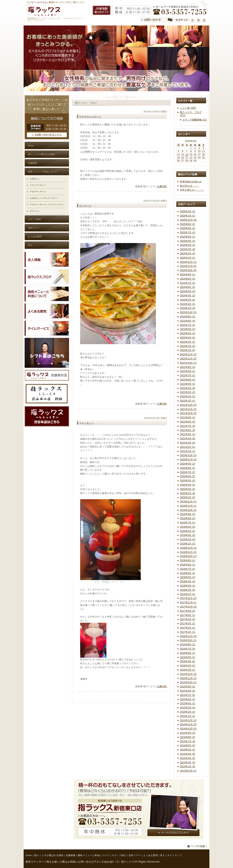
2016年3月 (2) (187, 666)
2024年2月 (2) (187, 304)
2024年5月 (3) (187, 291)
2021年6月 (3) (187, 430)
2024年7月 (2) (187, 283)
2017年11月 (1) (188, 603)
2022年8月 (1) (187, 371)
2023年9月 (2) (187, 317)
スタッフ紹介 (119, 855)
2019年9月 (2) (187, 514)
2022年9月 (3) (187, 367)
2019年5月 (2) (187, 531)
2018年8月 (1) (187, 565)
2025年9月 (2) (187, 224)
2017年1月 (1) (187, 632)
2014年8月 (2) (187, 737)
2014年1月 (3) (187, 767)
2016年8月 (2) (187, 645)
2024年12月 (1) (188, 262)
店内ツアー (135, 855)
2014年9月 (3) (187, 733)
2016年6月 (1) (187, 653)
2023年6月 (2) (187, 329)
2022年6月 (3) (187, 380)
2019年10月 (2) (188, 510)
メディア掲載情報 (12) (195, 120)
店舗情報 (71, 855)
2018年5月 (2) (187, 577)
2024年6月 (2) (187, 287)
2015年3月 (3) (187, 708)
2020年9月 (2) (187, 464)
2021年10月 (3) (188, 413)
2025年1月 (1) (187, 258)
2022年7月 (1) (187, 375)
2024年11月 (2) (188, 266)
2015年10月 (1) (188, 682)
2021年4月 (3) (187, 439)
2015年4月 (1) (187, 703)
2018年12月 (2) (188, 548)
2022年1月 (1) (187, 401)
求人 (163, 855)
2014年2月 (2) (187, 762)
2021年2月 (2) (187, 447)
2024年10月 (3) (188, 270)
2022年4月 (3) (187, 388)
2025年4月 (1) (187, 245)
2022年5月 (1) (187, 384)
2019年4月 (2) (187, 535)
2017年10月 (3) (188, 607)
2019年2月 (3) (187, 539)
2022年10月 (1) (188, 363)
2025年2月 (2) (187, 254)
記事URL (162, 186)
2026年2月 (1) (187, 216)
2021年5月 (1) (187, 434)
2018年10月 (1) (188, 556)
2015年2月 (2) (187, 712)
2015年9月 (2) (187, 687)
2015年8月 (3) (187, 691)
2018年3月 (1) (187, 586)
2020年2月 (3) (187, 493)
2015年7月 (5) (187, 695)
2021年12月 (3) (188, 405)
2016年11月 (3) (188, 636)
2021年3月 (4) (187, 443)
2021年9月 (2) (187, 418)
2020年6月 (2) (187, 476)
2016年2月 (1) (187, 670)
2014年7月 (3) (187, 741)
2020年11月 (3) (188, 460)
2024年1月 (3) (187, 308)
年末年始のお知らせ (191, 182)
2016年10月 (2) (188, 640)
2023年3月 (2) (187, 342)
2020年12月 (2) (188, 455)
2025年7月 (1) (187, 233)
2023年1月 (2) (187, 350)
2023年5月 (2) (187, 333)
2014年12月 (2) (188, 720)
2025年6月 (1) (187, 237)
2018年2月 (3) (187, 590)
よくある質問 (150, 855)
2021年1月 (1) (187, 451)
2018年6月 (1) (187, 573)
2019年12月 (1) (188, 502)
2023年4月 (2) (187, 338)
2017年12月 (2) (188, 598)
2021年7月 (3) (187, 426)
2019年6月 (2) (187, 527)
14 (187, 155)
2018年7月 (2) (187, 569)
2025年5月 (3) (187, 241)
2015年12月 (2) (188, 674)
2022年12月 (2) (188, 354)
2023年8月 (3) (187, 321)
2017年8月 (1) (187, 615)
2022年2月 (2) (187, 396)
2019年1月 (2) (187, 544)
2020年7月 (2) (187, 472)
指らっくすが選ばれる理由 (49, 855)
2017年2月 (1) (187, 628)
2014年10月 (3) (188, 729)
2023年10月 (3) (188, 312)
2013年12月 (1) (188, 771)
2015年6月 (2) (187, 699)
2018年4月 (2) (187, 581)
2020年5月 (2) (187, 481)
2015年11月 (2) (188, 678)
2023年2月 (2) (187, 346)
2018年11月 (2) (188, 552)
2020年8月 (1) (187, 468)
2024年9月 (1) (187, 275)
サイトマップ (175, 855)
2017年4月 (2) (187, 619)
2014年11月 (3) (188, 724)
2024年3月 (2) (187, 300)
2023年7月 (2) (187, 325)
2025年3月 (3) (187, 249)
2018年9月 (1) (187, 560)
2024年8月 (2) (187, 279)
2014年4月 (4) (187, 754)
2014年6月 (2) (187, 745)
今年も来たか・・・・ (192, 190)
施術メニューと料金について (93, 855)
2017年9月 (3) (187, 611)
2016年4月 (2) (187, 661)
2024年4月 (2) (187, 296)
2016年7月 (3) (187, 649)
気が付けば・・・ (190, 186)
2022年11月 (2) (188, 359)
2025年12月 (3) (188, 220)
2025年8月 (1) (187, 228)
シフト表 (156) (188, 108)
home (29, 855)
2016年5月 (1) (187, 657)
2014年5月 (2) (187, 750)
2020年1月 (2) (187, 497)
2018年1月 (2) (187, 594)
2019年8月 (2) (187, 518)
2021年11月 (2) (188, 409)
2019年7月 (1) (187, 523)
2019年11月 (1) (188, 506)
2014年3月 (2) (187, 758)
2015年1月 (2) (187, 716)
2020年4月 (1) (187, 485)
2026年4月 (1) (187, 211)
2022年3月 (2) (187, 392)
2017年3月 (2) (187, 624)
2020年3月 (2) (187, 489)
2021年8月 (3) (187, 422)
